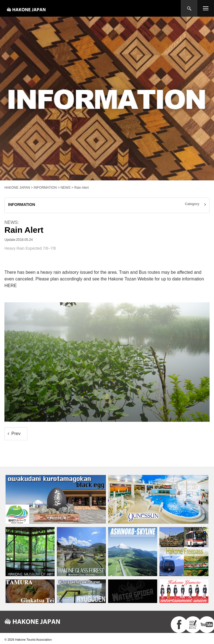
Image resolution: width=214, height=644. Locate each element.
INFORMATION (22, 205)
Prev (16, 434)
